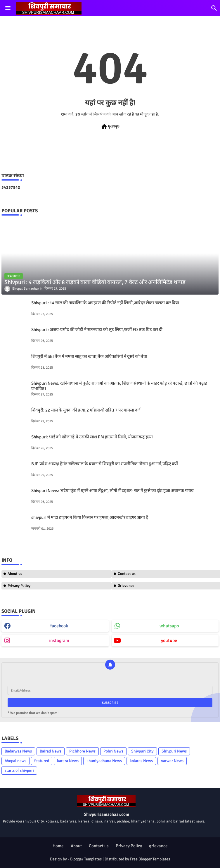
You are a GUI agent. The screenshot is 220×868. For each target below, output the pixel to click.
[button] (214, 8)
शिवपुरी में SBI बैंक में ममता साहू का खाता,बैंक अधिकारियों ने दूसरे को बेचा (89, 356)
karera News (68, 761)
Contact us (99, 846)
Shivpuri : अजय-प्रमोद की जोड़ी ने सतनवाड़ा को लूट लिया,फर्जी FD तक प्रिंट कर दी (97, 330)
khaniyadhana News (104, 761)
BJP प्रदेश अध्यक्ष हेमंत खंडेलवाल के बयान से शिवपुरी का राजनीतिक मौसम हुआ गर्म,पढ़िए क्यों (105, 464)
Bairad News (51, 751)
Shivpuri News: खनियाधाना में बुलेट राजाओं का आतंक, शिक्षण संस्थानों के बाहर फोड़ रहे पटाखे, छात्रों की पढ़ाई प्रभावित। (119, 386)
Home (58, 846)
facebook (59, 626)
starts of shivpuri (19, 770)
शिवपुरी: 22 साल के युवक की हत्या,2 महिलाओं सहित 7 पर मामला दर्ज (86, 410)
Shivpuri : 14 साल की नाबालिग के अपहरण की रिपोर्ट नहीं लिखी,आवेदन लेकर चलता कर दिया (105, 303)
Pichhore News (82, 751)
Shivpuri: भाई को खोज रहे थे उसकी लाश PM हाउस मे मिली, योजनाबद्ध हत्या (92, 437)
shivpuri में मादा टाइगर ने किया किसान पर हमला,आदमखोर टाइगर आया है (90, 517)
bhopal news (15, 761)
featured (42, 761)
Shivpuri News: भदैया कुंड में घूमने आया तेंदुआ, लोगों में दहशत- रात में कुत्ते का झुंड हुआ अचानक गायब (112, 491)
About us (15, 574)
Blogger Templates (86, 859)
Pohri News (113, 751)
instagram (59, 640)
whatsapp (169, 626)
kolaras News (141, 761)
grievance (158, 846)
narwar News (172, 761)
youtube (169, 640)
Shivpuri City (142, 751)
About (76, 846)
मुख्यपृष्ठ (110, 127)
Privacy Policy (19, 586)
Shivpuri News (174, 751)
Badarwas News (18, 751)
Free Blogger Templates (150, 859)
